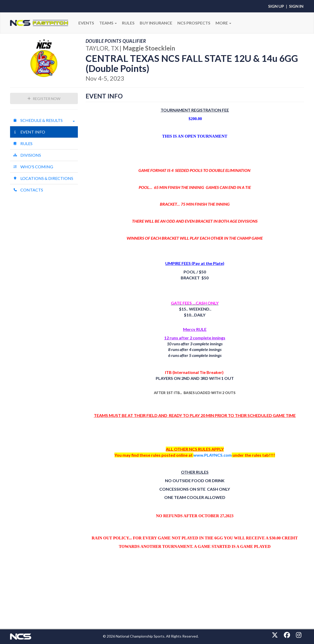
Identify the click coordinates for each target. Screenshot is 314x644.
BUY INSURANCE (156, 23)
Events (86, 23)
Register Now (44, 99)
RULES (128, 23)
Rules (23, 143)
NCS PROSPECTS (194, 23)
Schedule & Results (44, 120)
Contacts (28, 190)
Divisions (27, 155)
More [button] (223, 23)
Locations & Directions (43, 178)
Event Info (29, 132)
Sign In (296, 6)
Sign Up (276, 6)
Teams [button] (108, 23)
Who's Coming (33, 167)
